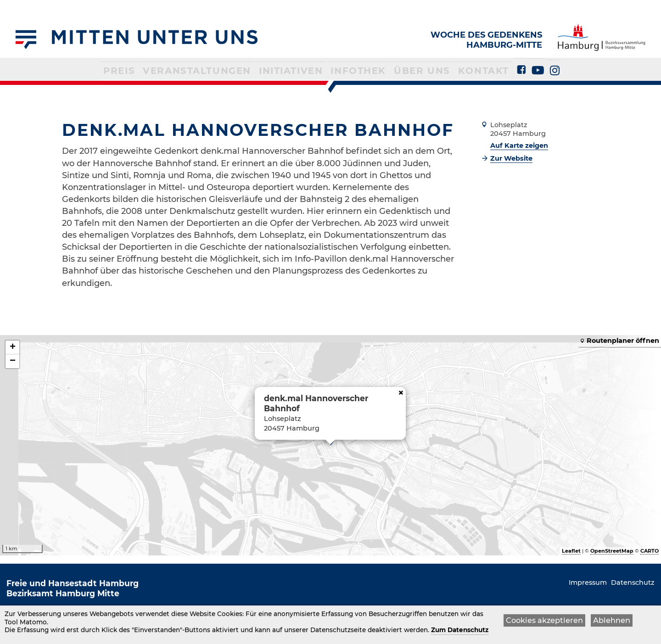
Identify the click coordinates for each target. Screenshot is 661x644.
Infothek (351, 70)
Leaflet (571, 551)
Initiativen (293, 70)
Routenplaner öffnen (623, 341)
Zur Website (511, 158)
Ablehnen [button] (612, 621)
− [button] (13, 361)
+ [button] (13, 347)
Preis (149, 70)
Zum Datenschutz (460, 631)
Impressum (588, 582)
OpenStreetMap (612, 551)
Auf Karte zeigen (519, 146)
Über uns (405, 70)
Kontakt (458, 70)
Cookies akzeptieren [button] (544, 621)
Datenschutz (633, 582)
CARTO (650, 551)
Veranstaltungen (214, 70)
